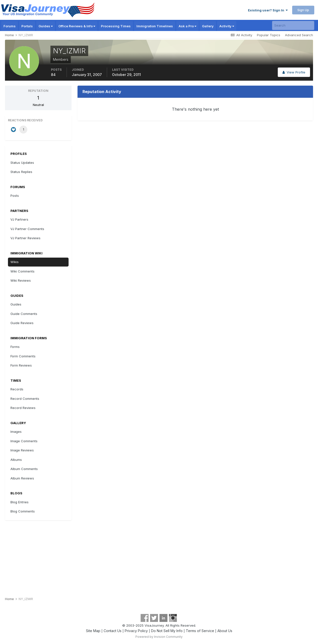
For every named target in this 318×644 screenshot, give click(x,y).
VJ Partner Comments (27, 229)
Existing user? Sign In (268, 10)
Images (16, 432)
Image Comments (24, 441)
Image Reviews (22, 450)
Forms (15, 347)
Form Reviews (21, 365)
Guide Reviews (22, 323)
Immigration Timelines (155, 26)
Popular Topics (269, 35)
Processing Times (116, 26)
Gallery (208, 26)
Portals (27, 26)
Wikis (15, 262)
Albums (16, 460)
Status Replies (21, 172)
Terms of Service (200, 631)
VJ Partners (19, 219)
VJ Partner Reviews (25, 238)
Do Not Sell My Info (167, 631)
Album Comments (24, 469)
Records (17, 389)
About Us (225, 631)
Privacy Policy (136, 631)
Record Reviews (23, 408)
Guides (46, 26)
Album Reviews (22, 478)
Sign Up (303, 10)
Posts (15, 196)
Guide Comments (24, 314)
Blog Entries (20, 502)
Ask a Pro (187, 26)
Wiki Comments (22, 271)
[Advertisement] (159, 556)
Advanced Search (299, 35)
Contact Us (113, 631)
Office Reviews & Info (77, 26)
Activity (227, 26)
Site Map (93, 631)
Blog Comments (23, 511)
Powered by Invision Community (159, 637)
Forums (10, 26)
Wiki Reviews (21, 280)
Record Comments (25, 399)
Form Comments (23, 356)
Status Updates (22, 163)
